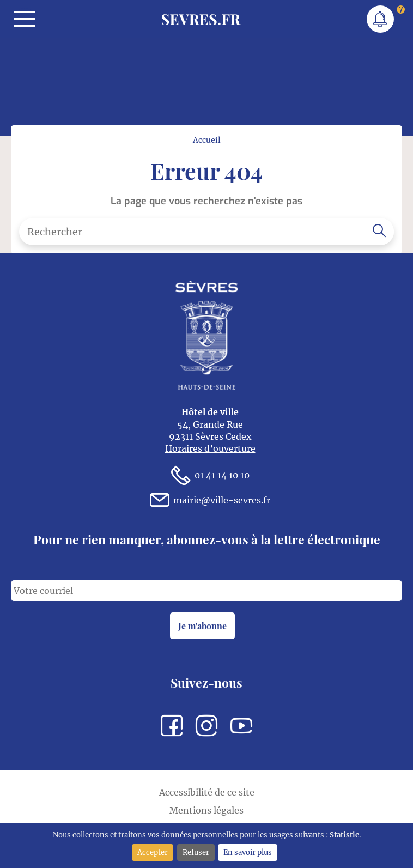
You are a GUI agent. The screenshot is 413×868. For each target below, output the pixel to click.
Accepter (153, 852)
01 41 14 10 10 (210, 475)
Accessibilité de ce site (207, 792)
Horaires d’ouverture (210, 448)
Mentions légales (206, 810)
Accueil (207, 140)
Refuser (196, 852)
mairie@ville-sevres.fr (210, 500)
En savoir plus (248, 852)
